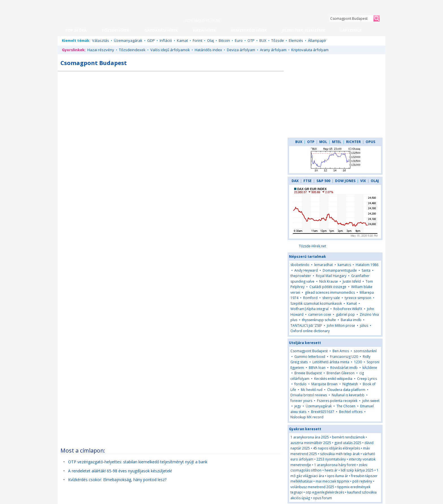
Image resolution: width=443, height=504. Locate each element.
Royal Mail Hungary (331, 276)
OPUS (370, 142)
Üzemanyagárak (128, 40)
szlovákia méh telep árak (340, 454)
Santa (366, 270)
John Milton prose (341, 325)
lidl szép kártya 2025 (357, 470)
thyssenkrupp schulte (319, 320)
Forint (197, 40)
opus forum (323, 498)
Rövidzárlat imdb (344, 368)
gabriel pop (345, 314)
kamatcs (344, 265)
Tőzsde (278, 40)
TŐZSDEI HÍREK (115, 30)
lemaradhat (323, 265)
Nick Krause (329, 281)
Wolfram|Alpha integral (310, 309)
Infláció (166, 40)
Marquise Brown (324, 384)
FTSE (308, 181)
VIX (363, 181)
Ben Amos (341, 351)
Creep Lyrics (367, 379)
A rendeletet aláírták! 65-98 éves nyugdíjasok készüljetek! (120, 471)
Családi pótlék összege (328, 287)
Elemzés (296, 40)
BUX (263, 40)
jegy (298, 406)
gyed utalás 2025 (348, 443)
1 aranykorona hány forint (335, 465)
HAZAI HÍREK (204, 30)
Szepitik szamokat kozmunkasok (316, 303)
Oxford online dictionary (310, 331)
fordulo (300, 384)
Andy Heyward (306, 270)
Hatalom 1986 (367, 265)
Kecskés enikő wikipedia (333, 379)
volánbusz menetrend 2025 (312, 487)
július (364, 325)
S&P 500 (323, 181)
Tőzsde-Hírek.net (312, 246)
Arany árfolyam (273, 50)
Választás (101, 40)
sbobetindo (300, 265)
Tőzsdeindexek (132, 50)
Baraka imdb (351, 320)
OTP (251, 40)
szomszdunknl (365, 351)
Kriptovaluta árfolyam (310, 50)
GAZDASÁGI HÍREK (161, 30)
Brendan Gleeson (341, 373)
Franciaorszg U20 (344, 357)
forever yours (301, 401)
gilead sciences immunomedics (330, 292)
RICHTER (353, 142)
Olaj (210, 40)
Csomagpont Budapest (309, 351)
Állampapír (317, 40)
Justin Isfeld (352, 281)
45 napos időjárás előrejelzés (336, 448)
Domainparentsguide (340, 270)
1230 (358, 362)
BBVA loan (317, 368)
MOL (323, 142)
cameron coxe (320, 314)
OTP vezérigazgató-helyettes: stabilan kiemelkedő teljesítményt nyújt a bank (138, 462)
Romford (310, 298)
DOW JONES (345, 181)
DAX (295, 181)
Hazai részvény (101, 50)
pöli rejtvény (362, 481)
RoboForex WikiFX (348, 309)
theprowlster (301, 276)
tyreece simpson (358, 298)
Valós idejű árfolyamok (170, 50)
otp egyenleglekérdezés (325, 492)
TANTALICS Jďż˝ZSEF (306, 325)
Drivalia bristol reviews (309, 395)
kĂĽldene (370, 368)
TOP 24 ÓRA (76, 30)
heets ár (331, 470)
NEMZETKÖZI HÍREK (249, 30)
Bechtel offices (351, 412)
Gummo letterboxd (310, 357)
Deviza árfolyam (241, 50)
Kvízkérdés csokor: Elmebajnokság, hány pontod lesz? (117, 480)
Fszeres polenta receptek (337, 401)
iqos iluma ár (338, 476)
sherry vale (331, 298)
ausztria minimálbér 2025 (311, 443)
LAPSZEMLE (351, 30)
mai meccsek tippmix (332, 481)
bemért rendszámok (348, 437)
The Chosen (346, 406)
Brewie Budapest (308, 373)
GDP (151, 40)
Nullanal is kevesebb (348, 395)
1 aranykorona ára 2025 (310, 437)
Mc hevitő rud (312, 390)
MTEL (337, 142)
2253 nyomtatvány (331, 459)
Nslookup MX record (307, 417)
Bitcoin (224, 40)
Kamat (182, 40)
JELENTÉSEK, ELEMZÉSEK (304, 30)
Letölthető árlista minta (331, 362)
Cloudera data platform (346, 390)
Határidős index (208, 50)
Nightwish (350, 384)
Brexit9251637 (323, 412)
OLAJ (375, 181)
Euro (239, 40)
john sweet (371, 401)
